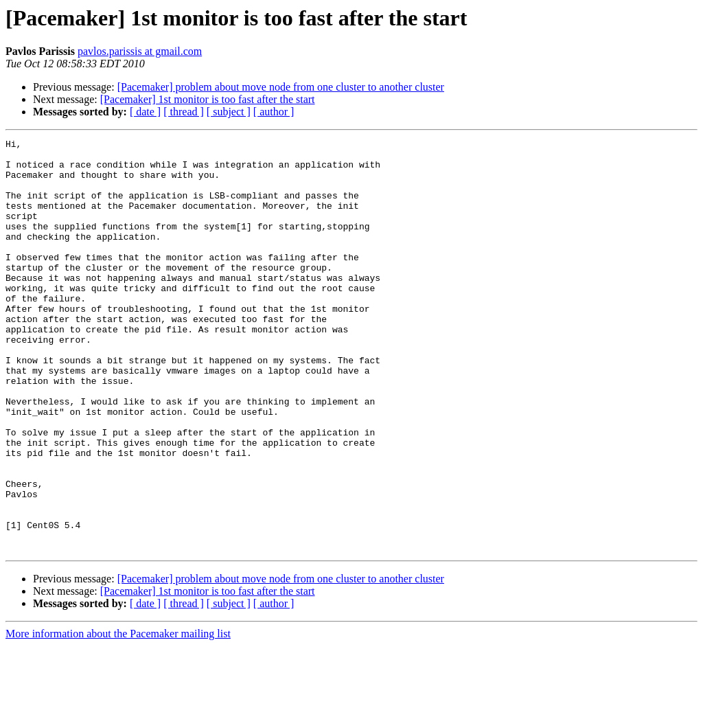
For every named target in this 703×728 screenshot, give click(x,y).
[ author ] (274, 112)
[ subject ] (229, 112)
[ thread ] (184, 112)
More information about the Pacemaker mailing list (118, 716)
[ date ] (145, 112)
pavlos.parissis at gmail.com (140, 51)
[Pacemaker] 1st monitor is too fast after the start (208, 99)
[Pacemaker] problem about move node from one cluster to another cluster (281, 87)
